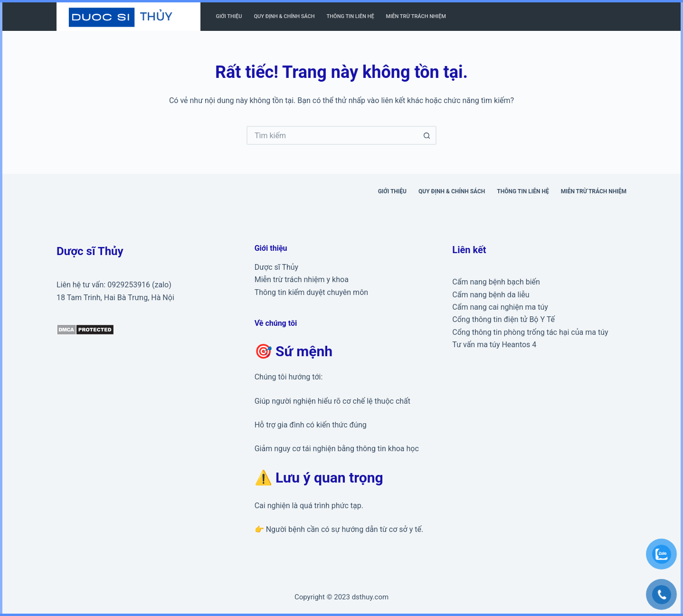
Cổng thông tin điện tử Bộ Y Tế (503, 319)
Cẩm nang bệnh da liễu (491, 295)
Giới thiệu (229, 16)
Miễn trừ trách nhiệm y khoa (302, 280)
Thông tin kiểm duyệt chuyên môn (311, 292)
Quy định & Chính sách (284, 16)
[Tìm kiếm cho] (332, 135)
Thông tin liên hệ (351, 16)
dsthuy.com (370, 597)
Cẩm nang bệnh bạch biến (496, 282)
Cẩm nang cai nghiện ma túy (500, 307)
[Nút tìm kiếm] (427, 135)
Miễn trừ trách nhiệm (416, 16)
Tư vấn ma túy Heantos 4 (494, 345)
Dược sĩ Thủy (277, 267)
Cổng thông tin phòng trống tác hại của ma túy (530, 332)
